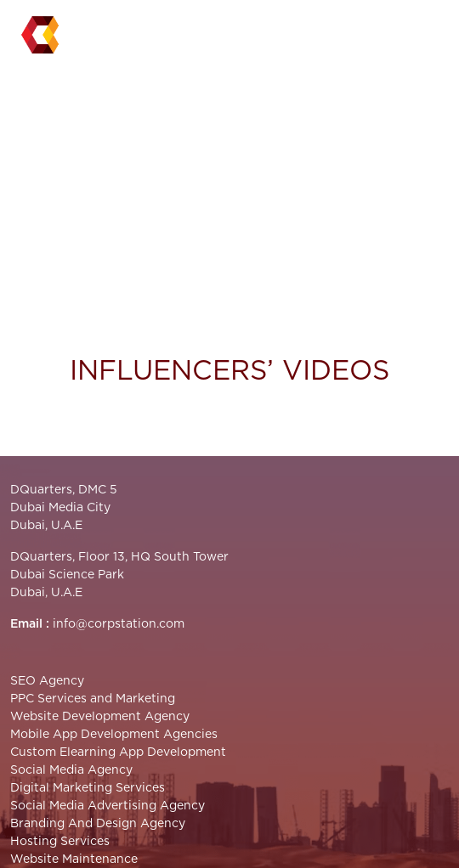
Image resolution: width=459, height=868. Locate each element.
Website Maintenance (74, 860)
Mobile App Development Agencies (114, 735)
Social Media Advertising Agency (108, 806)
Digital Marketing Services (88, 788)
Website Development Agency (100, 717)
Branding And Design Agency (98, 824)
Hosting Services (60, 842)
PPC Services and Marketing (93, 699)
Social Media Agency (71, 770)
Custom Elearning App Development (118, 752)
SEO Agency (47, 681)
